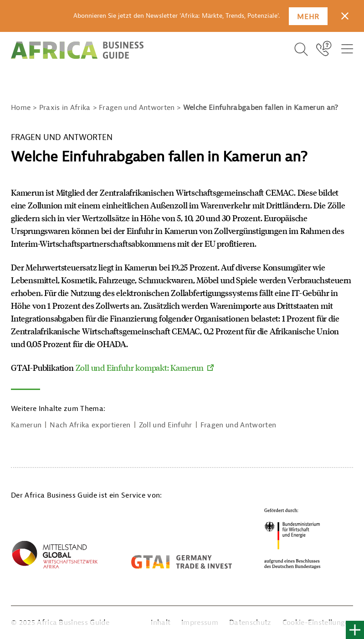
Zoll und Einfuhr (166, 425)
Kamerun (26, 425)
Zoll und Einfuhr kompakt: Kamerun (140, 368)
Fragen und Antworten (238, 425)
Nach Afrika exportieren (90, 425)
